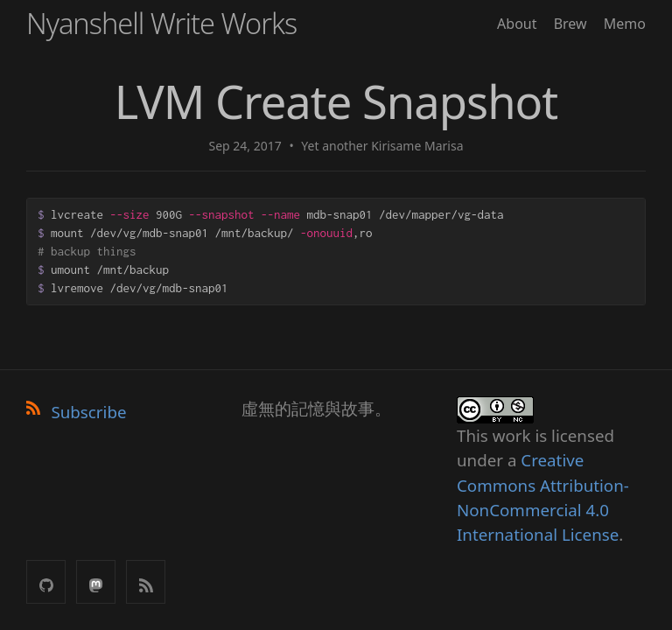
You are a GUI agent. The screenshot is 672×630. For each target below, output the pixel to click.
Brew (570, 24)
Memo (625, 24)
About (517, 24)
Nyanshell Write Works (161, 23)
